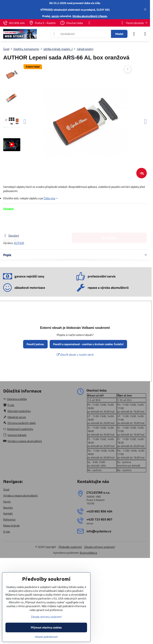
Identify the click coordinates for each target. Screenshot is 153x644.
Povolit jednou (35, 344)
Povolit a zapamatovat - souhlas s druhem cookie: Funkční (88, 344)
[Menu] (145, 34)
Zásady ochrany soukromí (100, 547)
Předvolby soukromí (70, 547)
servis (55, 16)
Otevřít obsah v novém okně (75, 355)
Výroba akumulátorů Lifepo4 (90, 16)
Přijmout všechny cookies (46, 627)
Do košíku (109, 222)
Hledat (119, 34)
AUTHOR (19, 243)
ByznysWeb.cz (89, 553)
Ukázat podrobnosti (46, 637)
